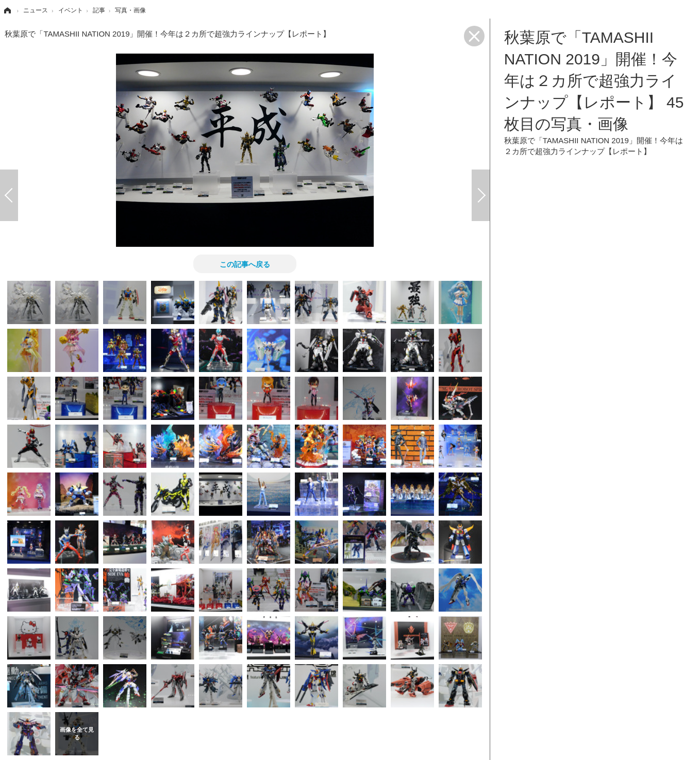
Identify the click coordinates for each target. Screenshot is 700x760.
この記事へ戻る (245, 264)
